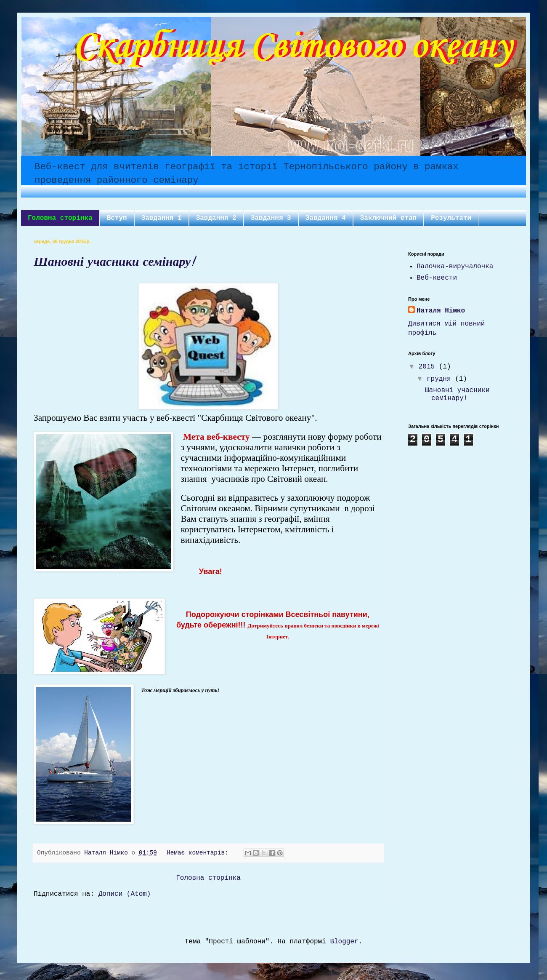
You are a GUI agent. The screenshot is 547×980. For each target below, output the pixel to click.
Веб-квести (437, 278)
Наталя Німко (441, 311)
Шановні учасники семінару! (114, 263)
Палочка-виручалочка (455, 267)
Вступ (117, 218)
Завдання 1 (162, 218)
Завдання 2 (216, 218)
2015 (429, 367)
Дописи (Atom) (125, 894)
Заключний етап (388, 218)
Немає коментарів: (199, 853)
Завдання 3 (271, 218)
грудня (441, 379)
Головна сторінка (60, 218)
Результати (451, 218)
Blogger (344, 942)
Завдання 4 (326, 218)
